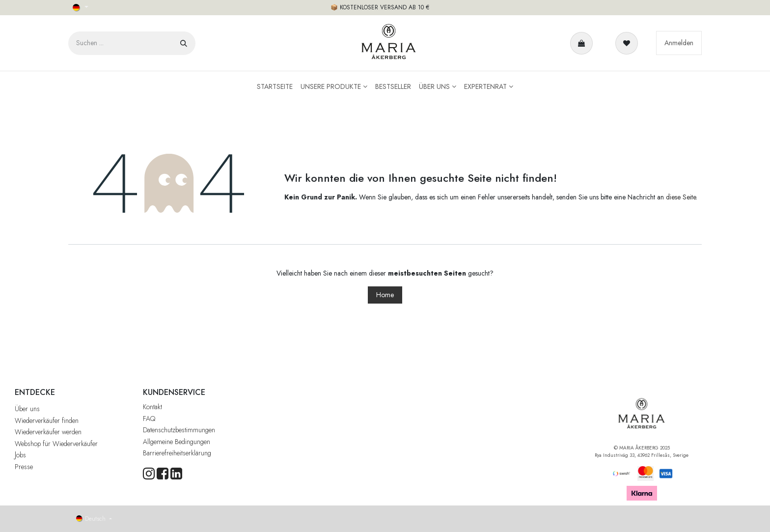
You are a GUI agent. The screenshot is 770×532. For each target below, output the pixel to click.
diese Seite (681, 197)
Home (385, 295)
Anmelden (679, 43)
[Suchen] (184, 43)
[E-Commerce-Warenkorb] (583, 43)
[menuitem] (275, 87)
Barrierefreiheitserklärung (177, 453)
